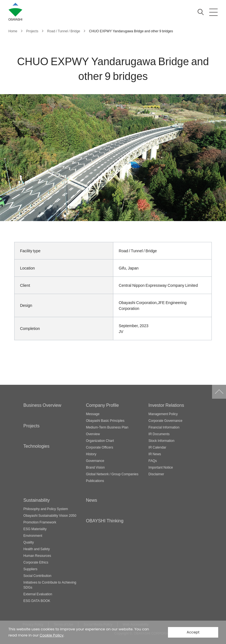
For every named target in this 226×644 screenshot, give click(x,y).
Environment (33, 535)
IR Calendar (157, 447)
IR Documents (159, 434)
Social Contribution (37, 576)
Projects (32, 425)
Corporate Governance (165, 420)
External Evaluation (38, 594)
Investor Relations (166, 405)
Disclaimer (156, 474)
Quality (29, 542)
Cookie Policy (52, 635)
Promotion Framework (40, 522)
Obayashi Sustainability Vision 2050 (50, 515)
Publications (95, 481)
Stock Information (161, 440)
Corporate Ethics (36, 562)
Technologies (36, 446)
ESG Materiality (35, 529)
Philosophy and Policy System (46, 509)
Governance (95, 461)
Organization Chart (100, 440)
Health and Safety (37, 549)
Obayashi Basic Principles (105, 420)
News (92, 500)
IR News (155, 454)
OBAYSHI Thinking (105, 520)
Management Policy (163, 414)
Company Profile (102, 405)
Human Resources (37, 555)
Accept (193, 632)
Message (93, 414)
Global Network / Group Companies (112, 474)
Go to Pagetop (219, 392)
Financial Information (164, 427)
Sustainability (37, 500)
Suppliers (30, 569)
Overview (93, 434)
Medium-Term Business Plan (107, 427)
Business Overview (42, 405)
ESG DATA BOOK (37, 601)
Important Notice (161, 467)
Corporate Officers (99, 447)
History (91, 454)
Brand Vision (95, 467)
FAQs (153, 461)
